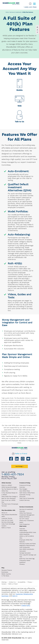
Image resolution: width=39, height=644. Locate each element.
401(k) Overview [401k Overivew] (6, 483)
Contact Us (12, 582)
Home (7, 12)
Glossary (22, 564)
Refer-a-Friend (21, 454)
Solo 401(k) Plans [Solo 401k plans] (25, 491)
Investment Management (27, 515)
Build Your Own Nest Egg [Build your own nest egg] (27, 559)
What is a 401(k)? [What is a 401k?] (7, 485)
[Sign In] (30, 3)
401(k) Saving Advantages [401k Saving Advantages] (9, 487)
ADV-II (15, 596)
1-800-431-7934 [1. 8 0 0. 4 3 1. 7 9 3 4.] (30, 7)
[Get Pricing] (20, 466)
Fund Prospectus (24, 524)
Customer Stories (7, 518)
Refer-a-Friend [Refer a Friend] (6, 528)
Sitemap (4, 582)
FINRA (24, 605)
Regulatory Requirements (27, 545)
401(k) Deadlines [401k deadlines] (24, 534)
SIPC (28, 605)
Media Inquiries (6, 574)
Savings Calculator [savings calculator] (25, 553)
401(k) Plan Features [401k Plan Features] (26, 513)
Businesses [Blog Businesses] (5, 572)
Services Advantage (7, 522)
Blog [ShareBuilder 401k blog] (3, 568)
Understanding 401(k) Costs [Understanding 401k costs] (28, 532)
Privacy (30, 582)
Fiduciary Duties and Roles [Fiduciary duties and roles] (28, 544)
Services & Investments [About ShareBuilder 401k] (26, 507)
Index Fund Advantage (8, 524)
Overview (22, 529)
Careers (4, 526)
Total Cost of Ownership (27, 498)
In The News (5, 576)
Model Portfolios (24, 517)
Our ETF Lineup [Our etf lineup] (24, 519)
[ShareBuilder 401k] (10, 3)
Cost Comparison (25, 547)
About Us (4, 513)
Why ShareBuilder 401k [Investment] (8, 510)
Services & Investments (15, 12)
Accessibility (22, 582)
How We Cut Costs (7, 520)
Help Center (23, 526)
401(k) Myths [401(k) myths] (23, 531)
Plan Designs (23, 489)
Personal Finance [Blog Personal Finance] (7, 570)
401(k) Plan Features (28, 12)
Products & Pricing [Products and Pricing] (25, 483)
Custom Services (24, 500)
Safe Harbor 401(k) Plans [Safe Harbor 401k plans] (27, 493)
